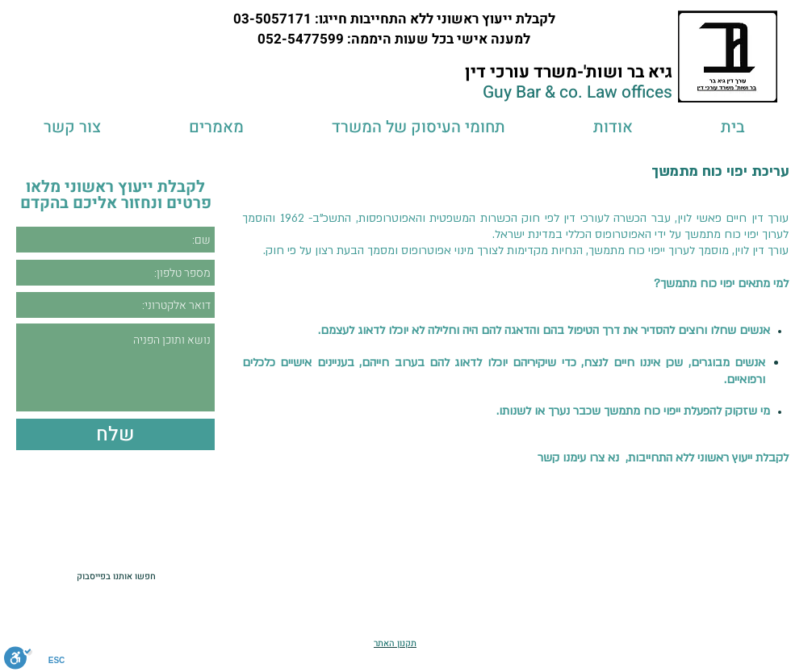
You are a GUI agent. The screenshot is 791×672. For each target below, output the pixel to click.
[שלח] (115, 434)
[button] (418, 127)
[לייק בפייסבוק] (40, 576)
